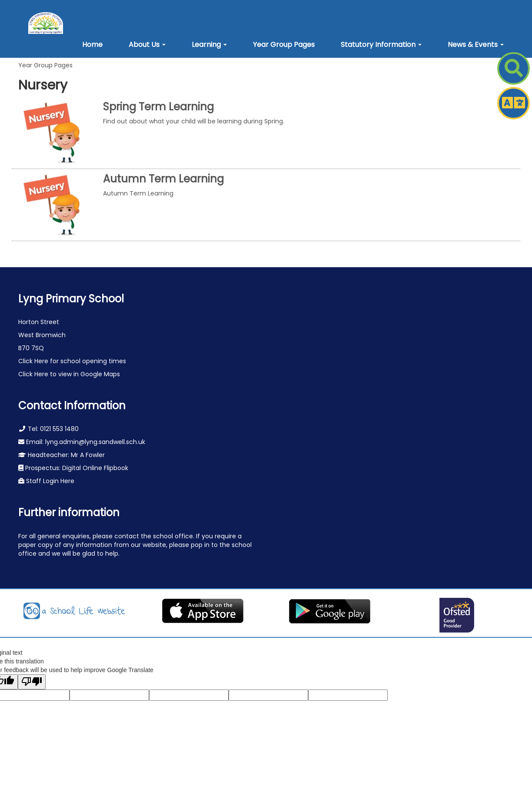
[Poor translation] (32, 682)
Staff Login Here (49, 481)
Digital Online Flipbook (95, 468)
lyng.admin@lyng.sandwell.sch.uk (95, 442)
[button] (147, 45)
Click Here (34, 361)
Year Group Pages (45, 65)
